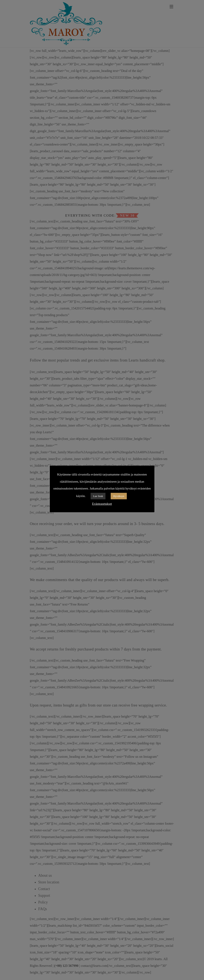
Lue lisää (98, 496)
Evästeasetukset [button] (102, 504)
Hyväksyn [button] (119, 496)
